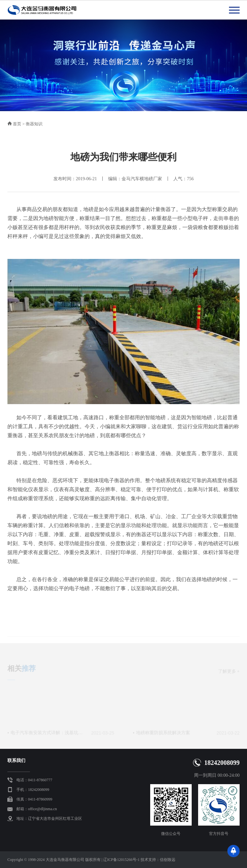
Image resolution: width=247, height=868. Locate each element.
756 (190, 179)
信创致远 (168, 860)
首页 (17, 124)
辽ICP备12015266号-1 (121, 860)
